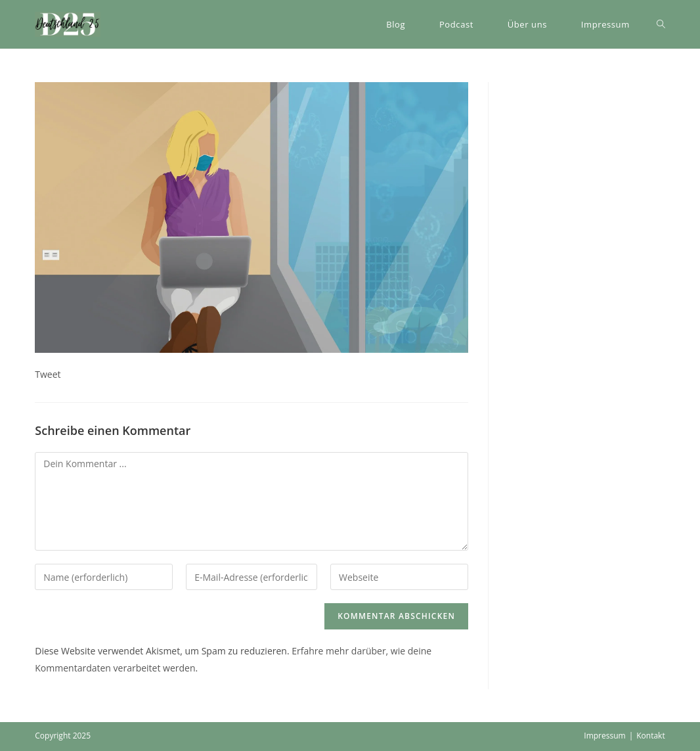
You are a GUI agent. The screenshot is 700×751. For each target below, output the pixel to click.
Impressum (604, 736)
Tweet (48, 374)
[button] (68, 24)
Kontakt (650, 736)
